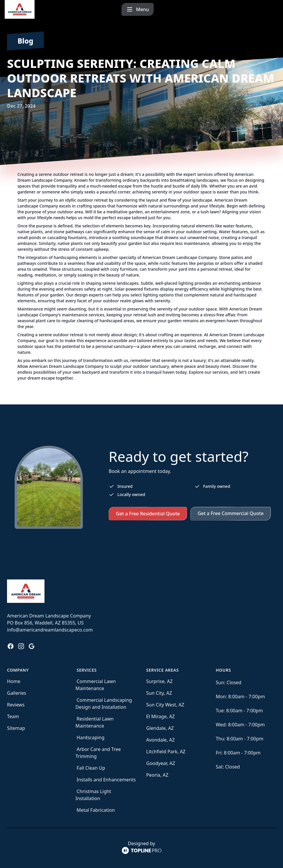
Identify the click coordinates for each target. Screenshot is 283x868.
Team (13, 716)
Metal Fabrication (96, 810)
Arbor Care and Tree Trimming (98, 753)
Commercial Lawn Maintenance (96, 685)
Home (14, 681)
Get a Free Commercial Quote (230, 513)
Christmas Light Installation (93, 795)
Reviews (16, 705)
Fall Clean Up (91, 768)
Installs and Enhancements (106, 780)
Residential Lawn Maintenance (95, 722)
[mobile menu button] (262, 9)
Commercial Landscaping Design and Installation (104, 704)
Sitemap (16, 728)
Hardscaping (91, 737)
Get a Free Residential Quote (148, 514)
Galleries (17, 693)
